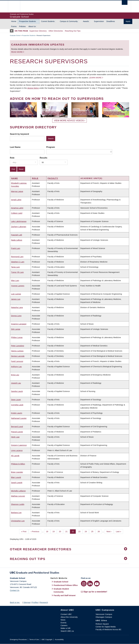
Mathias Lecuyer (18, 496)
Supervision (99, 21)
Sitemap (27, 602)
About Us (32, 26)
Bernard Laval (17, 426)
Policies (22, 26)
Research (44, 602)
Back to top (16, 602)
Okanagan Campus (104, 617)
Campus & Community (69, 21)
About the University (69, 617)
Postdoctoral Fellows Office (66, 585)
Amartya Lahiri (17, 208)
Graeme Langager (19, 324)
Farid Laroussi (17, 361)
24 (87, 531)
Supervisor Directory (38, 31)
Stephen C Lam (18, 262)
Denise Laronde (18, 356)
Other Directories (56, 31)
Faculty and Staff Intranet (65, 595)
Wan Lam (15, 280)
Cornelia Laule (17, 405)
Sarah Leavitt (17, 483)
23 (80, 531)
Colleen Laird (17, 213)
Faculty (53, 178)
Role (12, 158)
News (63, 620)
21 (67, 531)
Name (15, 178)
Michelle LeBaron (18, 491)
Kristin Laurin (17, 413)
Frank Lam (16, 248)
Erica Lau (15, 375)
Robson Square (102, 624)
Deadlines (111, 21)
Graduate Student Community (61, 590)
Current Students (48, 21)
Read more (17, 52)
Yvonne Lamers (18, 286)
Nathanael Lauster (19, 418)
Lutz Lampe (16, 294)
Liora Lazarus (17, 450)
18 (48, 531)
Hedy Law (15, 437)
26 (100, 531)
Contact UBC (66, 614)
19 (55, 531)
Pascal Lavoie (17, 432)
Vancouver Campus (104, 614)
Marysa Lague (17, 191)
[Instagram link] (84, 584)
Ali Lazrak (15, 456)
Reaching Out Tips (73, 31)
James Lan (16, 299)
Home (14, 21)
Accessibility (59, 639)
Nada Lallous (17, 240)
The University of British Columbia (16, 6)
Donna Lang (16, 316)
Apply (128, 21)
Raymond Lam (17, 257)
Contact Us (15, 590)
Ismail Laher (16, 200)
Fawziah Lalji (17, 235)
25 (93, 531)
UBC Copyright (47, 639)
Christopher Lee (18, 521)
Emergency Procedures (18, 639)
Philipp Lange (17, 337)
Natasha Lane (17, 307)
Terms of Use (34, 639)
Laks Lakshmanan (19, 221)
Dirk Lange (16, 329)
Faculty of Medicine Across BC (108, 629)
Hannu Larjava (17, 351)
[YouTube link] (97, 584)
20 (61, 531)
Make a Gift (66, 628)
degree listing (33, 88)
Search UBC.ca (67, 631)
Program (51, 147)
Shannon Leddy (18, 504)
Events (64, 623)
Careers (64, 625)
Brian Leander (17, 472)
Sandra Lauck (17, 391)
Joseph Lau (16, 383)
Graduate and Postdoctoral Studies (69, 573)
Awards (86, 21)
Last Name (15, 147)
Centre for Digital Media (106, 627)
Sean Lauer (16, 400)
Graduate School (15, 35)
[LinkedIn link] (90, 584)
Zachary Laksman (19, 227)
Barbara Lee (16, 513)
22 (74, 531)
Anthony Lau (16, 366)
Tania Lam (15, 267)
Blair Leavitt (16, 477)
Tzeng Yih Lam (17, 272)
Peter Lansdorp (18, 346)
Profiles (35, 602)
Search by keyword (19, 134)
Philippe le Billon (18, 464)
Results (44, 158)
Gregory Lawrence (19, 445)
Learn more (95, 78)
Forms (14, 26)
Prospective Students (27, 21)
